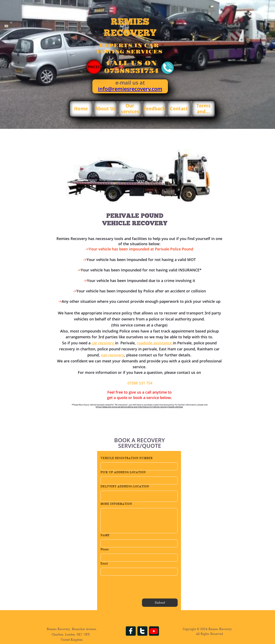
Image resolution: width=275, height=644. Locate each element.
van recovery (112, 355)
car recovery (103, 343)
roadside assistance (155, 343)
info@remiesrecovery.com (130, 89)
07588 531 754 (140, 383)
